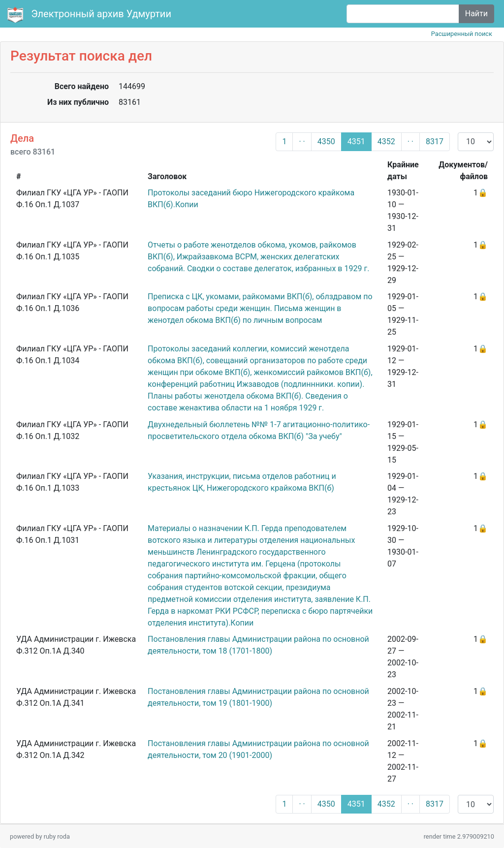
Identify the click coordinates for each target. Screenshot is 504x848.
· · (302, 141)
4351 (356, 141)
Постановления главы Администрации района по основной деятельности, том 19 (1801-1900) (258, 697)
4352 (386, 141)
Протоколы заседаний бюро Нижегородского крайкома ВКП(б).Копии (251, 199)
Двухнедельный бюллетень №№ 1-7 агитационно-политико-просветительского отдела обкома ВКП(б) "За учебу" (259, 430)
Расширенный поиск (462, 34)
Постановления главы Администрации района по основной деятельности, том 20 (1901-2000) (258, 749)
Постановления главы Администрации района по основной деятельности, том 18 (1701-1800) (258, 645)
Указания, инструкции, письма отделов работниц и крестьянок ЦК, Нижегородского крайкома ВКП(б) (242, 482)
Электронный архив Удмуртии (91, 15)
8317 (435, 141)
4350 (326, 141)
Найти (476, 14)
